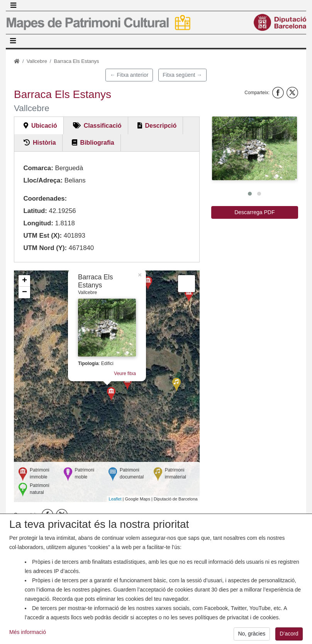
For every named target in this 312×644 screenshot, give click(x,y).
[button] (254, 148)
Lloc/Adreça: (43, 180)
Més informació (28, 639)
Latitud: (35, 211)
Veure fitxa (125, 374)
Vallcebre (37, 61)
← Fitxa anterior (129, 75)
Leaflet (115, 499)
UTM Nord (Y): (45, 248)
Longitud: (38, 223)
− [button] (25, 292)
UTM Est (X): (42, 236)
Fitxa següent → (182, 75)
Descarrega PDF (254, 212)
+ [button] (25, 281)
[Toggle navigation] (13, 5)
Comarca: (38, 168)
